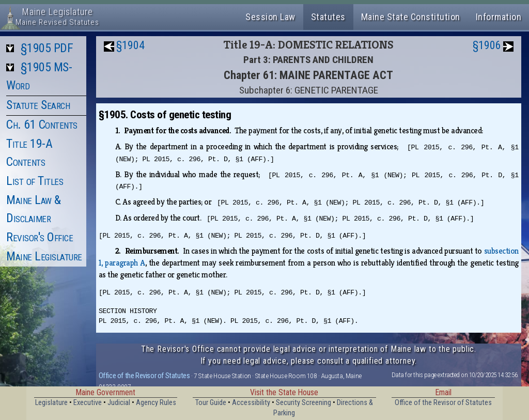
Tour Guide (211, 403)
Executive (88, 403)
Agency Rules (156, 403)
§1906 (487, 45)
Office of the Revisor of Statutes (144, 376)
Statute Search (38, 105)
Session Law (270, 17)
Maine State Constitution (411, 17)
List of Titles (35, 181)
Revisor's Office (40, 237)
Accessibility (251, 403)
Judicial (119, 403)
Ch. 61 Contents (42, 125)
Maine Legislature (44, 256)
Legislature (51, 403)
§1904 (130, 45)
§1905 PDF (47, 48)
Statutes (328, 17)
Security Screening (304, 403)
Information (499, 17)
